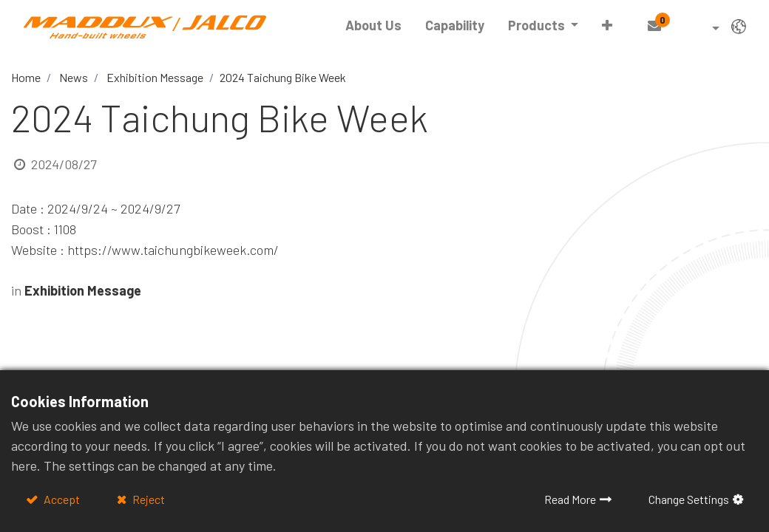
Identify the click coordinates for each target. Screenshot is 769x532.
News (74, 77)
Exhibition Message (155, 77)
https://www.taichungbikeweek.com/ (173, 250)
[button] (607, 25)
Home (26, 77)
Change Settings (689, 499)
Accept (61, 499)
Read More (570, 499)
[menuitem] (373, 25)
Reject (148, 499)
